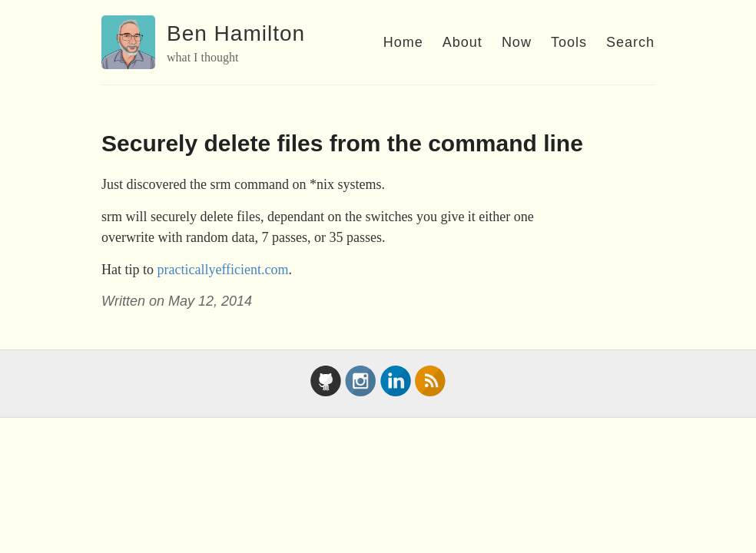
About (463, 42)
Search (630, 42)
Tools (569, 42)
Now (517, 42)
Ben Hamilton (236, 33)
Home (403, 42)
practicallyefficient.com (223, 270)
